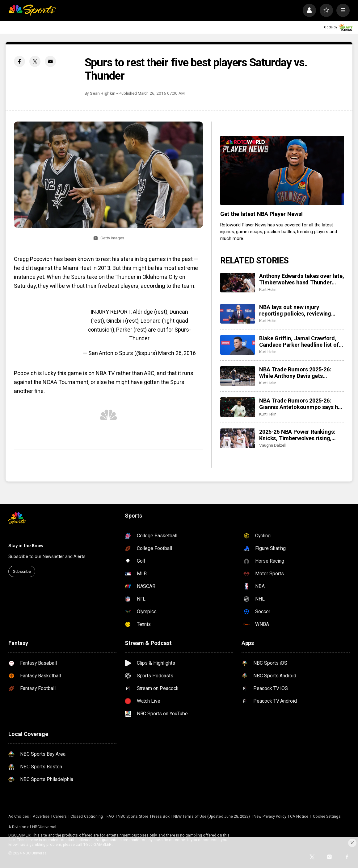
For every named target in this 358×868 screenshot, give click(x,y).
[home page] (32, 10)
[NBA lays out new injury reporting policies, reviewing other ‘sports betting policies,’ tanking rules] (238, 314)
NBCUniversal (44, 827)
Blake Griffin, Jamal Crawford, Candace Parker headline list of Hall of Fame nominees (299, 341)
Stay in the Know (26, 546)
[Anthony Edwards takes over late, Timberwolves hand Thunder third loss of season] (238, 283)
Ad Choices (19, 816)
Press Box (161, 816)
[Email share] (50, 61)
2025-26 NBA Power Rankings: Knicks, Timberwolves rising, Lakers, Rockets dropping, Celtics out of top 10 (297, 435)
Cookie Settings (327, 816)
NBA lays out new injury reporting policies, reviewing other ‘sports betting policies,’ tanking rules (297, 310)
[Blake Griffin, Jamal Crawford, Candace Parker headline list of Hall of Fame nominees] (238, 345)
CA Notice (299, 816)
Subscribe (22, 571)
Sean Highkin (103, 93)
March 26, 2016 (177, 353)
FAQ (110, 816)
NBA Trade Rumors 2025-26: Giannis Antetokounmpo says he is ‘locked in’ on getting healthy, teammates (300, 404)
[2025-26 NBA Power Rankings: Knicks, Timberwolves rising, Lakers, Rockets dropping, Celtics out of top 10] (238, 438)
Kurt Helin (268, 289)
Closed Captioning (87, 816)
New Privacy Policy (270, 816)
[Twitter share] (35, 61)
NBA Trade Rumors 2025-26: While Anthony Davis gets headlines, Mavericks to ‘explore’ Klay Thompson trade (300, 373)
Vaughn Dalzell (272, 445)
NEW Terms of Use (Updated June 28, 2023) (212, 816)
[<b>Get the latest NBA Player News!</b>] (282, 171)
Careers (60, 816)
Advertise (41, 816)
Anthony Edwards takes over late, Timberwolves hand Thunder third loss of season (301, 279)
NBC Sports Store (133, 816)
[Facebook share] (19, 61)
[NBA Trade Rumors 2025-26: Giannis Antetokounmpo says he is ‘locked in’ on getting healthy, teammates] (238, 407)
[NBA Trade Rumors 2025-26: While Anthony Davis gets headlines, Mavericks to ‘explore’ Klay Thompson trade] (238, 376)
